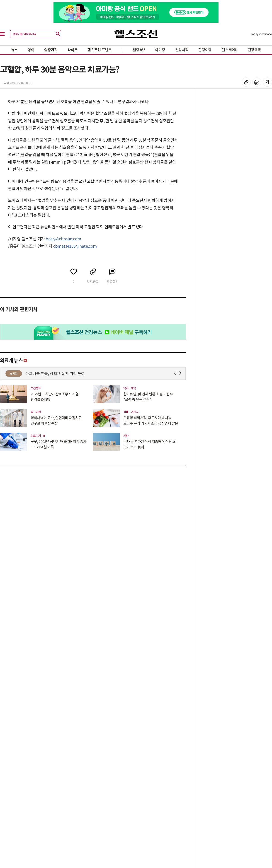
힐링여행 (205, 50)
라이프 (73, 50)
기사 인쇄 (257, 82)
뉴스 (14, 50)
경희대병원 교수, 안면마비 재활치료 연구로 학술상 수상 (56, 420)
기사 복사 (246, 82)
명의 (31, 50)
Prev (176, 373)
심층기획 (51, 50)
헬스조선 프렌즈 (100, 50)
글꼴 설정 (267, 82)
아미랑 (160, 50)
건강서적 (182, 50)
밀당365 (139, 50)
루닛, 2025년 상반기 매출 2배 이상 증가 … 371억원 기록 (59, 444)
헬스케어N (230, 50)
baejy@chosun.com (63, 239)
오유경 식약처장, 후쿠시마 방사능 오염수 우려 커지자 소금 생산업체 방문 (151, 420)
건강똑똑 (254, 50)
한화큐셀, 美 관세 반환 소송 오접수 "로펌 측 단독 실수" (148, 397)
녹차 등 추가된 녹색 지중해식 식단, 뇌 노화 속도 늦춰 (150, 444)
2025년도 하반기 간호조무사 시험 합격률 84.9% (55, 397)
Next (181, 373)
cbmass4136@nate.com (75, 246)
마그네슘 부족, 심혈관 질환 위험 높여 (55, 373)
